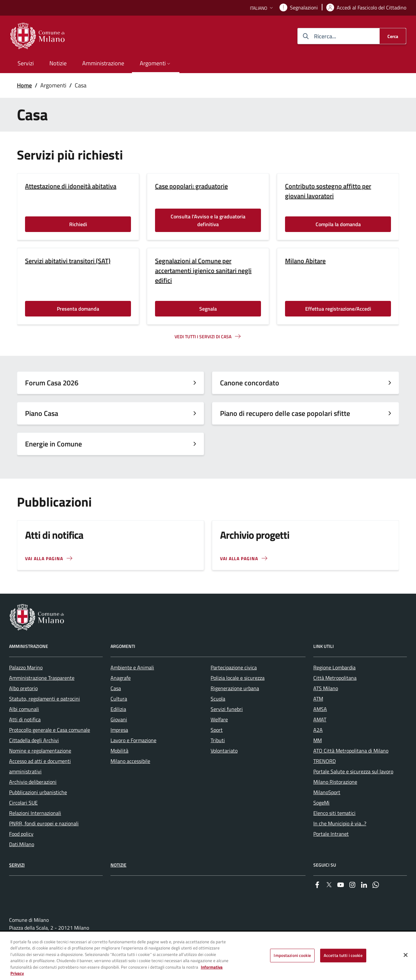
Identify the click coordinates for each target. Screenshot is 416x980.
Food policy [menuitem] (21, 834)
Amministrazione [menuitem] (103, 63)
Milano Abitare (305, 261)
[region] (208, 956)
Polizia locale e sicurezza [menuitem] (238, 678)
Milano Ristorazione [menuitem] (335, 782)
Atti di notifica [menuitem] (25, 719)
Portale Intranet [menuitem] (331, 834)
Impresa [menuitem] (119, 730)
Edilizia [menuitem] (118, 709)
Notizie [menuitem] (58, 63)
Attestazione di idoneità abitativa (71, 186)
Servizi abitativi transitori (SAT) (68, 261)
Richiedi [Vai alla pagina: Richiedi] (78, 224)
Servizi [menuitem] (26, 63)
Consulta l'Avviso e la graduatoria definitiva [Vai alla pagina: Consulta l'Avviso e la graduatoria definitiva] (208, 220)
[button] (262, 8)
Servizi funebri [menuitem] (227, 709)
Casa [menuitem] (116, 688)
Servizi (17, 865)
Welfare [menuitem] (219, 719)
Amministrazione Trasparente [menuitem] (42, 678)
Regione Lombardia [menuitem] (334, 667)
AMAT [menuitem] (320, 719)
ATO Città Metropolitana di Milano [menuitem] (351, 751)
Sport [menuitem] (217, 730)
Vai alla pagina (239, 558)
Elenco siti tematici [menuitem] (334, 813)
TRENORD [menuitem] (325, 761)
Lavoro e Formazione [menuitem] (133, 740)
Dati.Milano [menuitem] (22, 844)
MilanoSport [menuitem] (327, 792)
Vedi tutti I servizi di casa (203, 336)
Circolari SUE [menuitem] (23, 803)
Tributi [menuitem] (218, 740)
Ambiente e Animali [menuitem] (132, 667)
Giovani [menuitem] (119, 719)
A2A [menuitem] (318, 730)
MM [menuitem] (318, 740)
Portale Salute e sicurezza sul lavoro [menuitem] (353, 771)
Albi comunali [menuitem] (24, 709)
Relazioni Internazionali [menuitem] (35, 813)
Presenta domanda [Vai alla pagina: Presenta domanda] (78, 309)
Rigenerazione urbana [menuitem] (235, 688)
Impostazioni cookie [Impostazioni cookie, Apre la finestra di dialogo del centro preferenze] (292, 955)
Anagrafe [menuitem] (121, 678)
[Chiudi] (406, 955)
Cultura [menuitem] (119, 699)
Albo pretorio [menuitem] (23, 688)
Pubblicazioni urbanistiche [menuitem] (38, 792)
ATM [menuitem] (318, 699)
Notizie (118, 865)
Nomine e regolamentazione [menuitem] (40, 751)
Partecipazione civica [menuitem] (234, 667)
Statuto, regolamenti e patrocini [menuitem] (45, 699)
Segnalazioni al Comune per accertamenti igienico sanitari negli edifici (203, 271)
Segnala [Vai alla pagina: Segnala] (208, 309)
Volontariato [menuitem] (224, 751)
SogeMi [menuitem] (321, 803)
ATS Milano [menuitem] (326, 688)
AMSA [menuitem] (320, 709)
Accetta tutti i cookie (343, 955)
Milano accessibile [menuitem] (130, 761)
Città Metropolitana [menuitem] (335, 678)
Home (24, 85)
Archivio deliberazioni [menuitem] (33, 782)
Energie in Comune (53, 444)
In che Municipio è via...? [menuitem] (340, 823)
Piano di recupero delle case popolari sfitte (285, 413)
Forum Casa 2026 (52, 383)
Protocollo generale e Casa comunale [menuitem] (50, 730)
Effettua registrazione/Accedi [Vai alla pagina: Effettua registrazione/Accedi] (338, 309)
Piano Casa (42, 413)
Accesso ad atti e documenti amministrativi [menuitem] (40, 766)
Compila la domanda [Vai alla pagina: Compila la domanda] (338, 224)
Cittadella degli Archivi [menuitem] (34, 740)
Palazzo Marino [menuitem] (26, 667)
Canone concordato (250, 383)
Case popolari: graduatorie (191, 186)
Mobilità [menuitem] (119, 751)
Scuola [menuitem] (218, 699)
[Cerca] (393, 36)
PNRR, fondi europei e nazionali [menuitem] (44, 823)
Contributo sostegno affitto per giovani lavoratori (328, 191)
